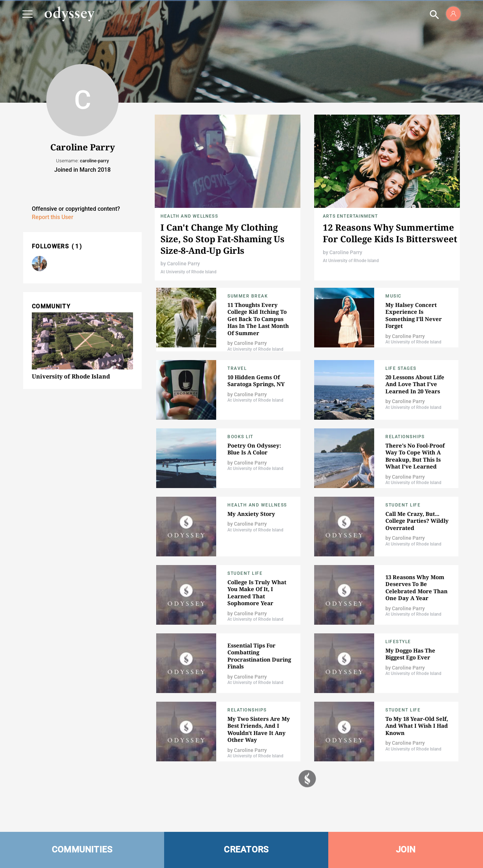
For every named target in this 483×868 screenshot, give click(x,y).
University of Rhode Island (71, 376)
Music (394, 296)
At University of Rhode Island (189, 272)
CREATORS (246, 850)
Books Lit (240, 437)
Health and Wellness (189, 216)
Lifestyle (398, 642)
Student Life (403, 505)
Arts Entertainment (351, 216)
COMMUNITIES (82, 850)
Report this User (53, 217)
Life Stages (401, 368)
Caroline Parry (183, 264)
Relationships (405, 437)
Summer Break (248, 296)
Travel (237, 368)
